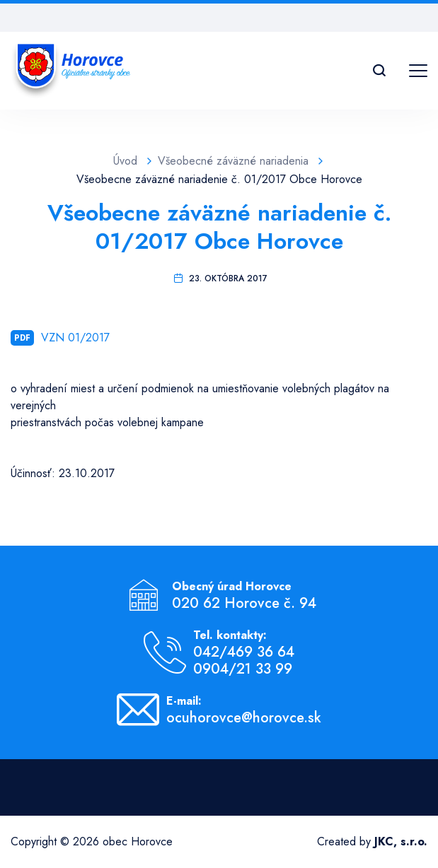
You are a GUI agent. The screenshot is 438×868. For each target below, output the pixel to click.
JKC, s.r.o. (401, 841)
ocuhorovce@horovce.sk (244, 718)
